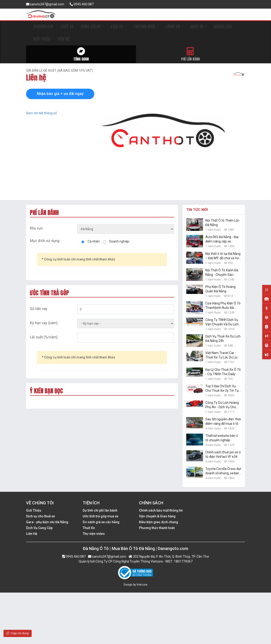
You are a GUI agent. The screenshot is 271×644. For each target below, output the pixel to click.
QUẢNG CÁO (223, 26)
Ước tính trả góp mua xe (100, 516)
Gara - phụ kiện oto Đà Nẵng (47, 522)
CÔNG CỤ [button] (174, 26)
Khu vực (36, 228)
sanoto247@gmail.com (45, 4)
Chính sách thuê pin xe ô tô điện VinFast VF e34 (223, 454)
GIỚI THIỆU (42, 39)
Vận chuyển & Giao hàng (157, 516)
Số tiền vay (39, 309)
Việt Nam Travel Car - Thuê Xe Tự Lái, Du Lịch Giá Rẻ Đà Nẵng (222, 355)
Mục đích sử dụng (45, 241)
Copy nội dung (18, 633)
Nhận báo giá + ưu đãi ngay (60, 94)
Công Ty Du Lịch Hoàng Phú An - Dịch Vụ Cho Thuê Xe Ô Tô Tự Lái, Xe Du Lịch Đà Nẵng (223, 405)
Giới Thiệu (34, 510)
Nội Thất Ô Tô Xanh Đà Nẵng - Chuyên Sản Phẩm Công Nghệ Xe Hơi (223, 273)
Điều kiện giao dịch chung (159, 522)
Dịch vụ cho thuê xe (41, 516)
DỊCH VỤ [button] (198, 26)
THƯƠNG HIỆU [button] (146, 26)
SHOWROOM (43, 26)
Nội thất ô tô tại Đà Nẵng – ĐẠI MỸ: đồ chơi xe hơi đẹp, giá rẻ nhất (223, 256)
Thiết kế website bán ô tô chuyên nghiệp (222, 438)
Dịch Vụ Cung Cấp (39, 528)
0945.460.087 (82, 4)
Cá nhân (94, 241)
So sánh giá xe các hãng (101, 522)
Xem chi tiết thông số (41, 113)
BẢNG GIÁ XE (92, 26)
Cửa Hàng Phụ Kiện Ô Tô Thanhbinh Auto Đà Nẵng (223, 306)
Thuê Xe (89, 528)
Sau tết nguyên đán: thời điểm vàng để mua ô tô (223, 421)
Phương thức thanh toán (157, 528)
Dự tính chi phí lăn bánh (100, 510)
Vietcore (142, 585)
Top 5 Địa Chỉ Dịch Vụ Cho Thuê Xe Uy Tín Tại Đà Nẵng (222, 389)
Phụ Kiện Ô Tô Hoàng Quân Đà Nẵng (220, 289)
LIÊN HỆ (63, 39)
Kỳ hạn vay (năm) (44, 323)
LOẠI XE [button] (119, 26)
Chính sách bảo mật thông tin (161, 510)
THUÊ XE (67, 26)
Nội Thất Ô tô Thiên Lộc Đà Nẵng (222, 223)
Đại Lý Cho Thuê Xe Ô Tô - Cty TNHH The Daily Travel (223, 372)
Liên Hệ (32, 534)
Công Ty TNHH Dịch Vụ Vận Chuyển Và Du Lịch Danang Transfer (222, 322)
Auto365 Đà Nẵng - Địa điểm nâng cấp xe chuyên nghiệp (222, 239)
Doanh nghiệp (119, 241)
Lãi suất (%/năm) (44, 337)
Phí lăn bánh (191, 54)
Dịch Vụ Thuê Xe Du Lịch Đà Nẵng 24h (223, 339)
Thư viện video (94, 534)
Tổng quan (81, 54)
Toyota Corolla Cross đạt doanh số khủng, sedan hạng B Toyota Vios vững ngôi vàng (223, 471)
